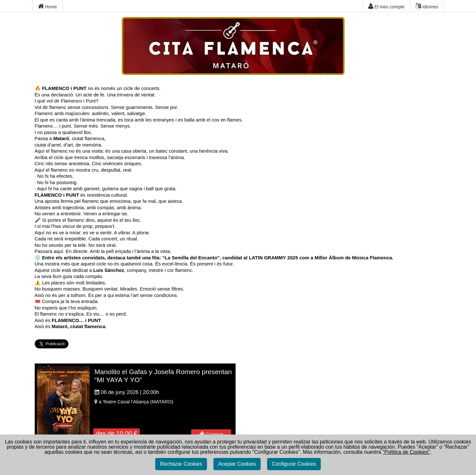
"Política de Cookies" (406, 454)
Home (47, 6)
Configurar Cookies (294, 466)
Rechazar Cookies (181, 466)
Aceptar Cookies (237, 466)
